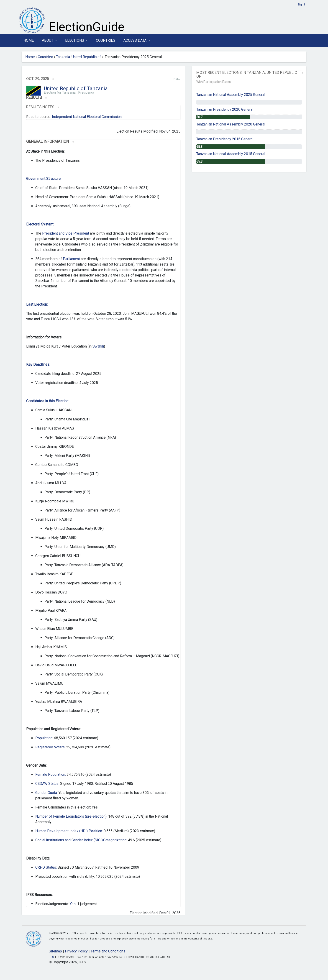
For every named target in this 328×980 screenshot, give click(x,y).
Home (29, 40)
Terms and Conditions (108, 951)
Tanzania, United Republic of (78, 57)
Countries (106, 40)
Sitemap (55, 951)
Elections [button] (75, 40)
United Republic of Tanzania (76, 88)
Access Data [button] (135, 40)
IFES (51, 957)
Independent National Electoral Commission (87, 117)
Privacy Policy (76, 951)
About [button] (48, 40)
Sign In (302, 4)
